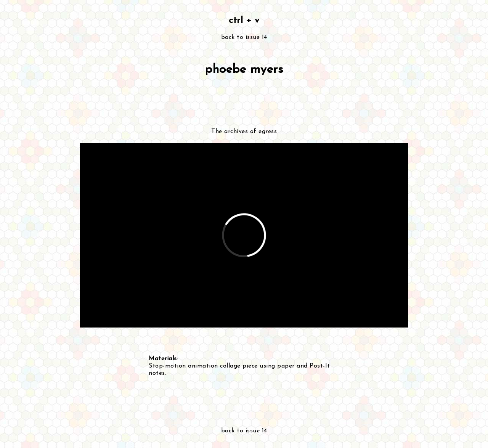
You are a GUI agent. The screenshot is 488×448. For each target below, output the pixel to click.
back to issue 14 (244, 37)
